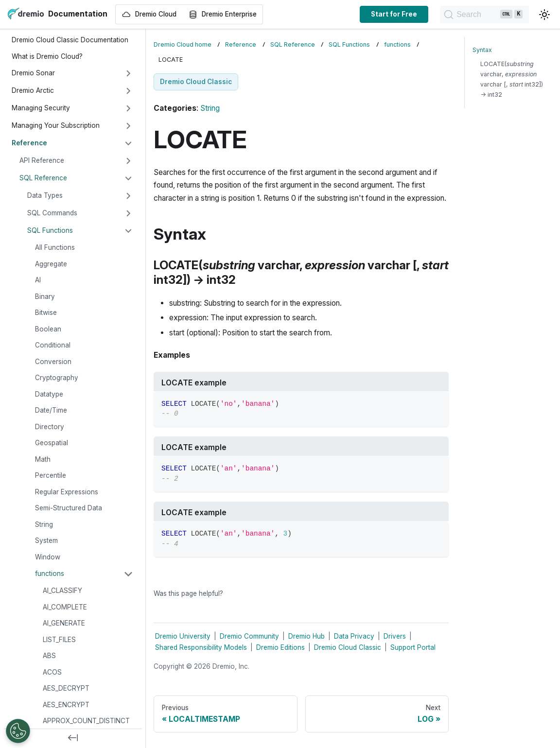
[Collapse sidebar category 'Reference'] (128, 143)
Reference (29, 143)
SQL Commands (52, 213)
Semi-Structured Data (69, 508)
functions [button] (50, 574)
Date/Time (51, 410)
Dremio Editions (280, 647)
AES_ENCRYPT (66, 705)
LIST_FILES (59, 640)
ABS (49, 656)
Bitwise (46, 313)
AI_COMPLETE (65, 607)
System (46, 540)
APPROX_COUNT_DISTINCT (86, 721)
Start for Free (386, 14)
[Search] (480, 15)
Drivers (395, 636)
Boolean (48, 329)
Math (43, 459)
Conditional (53, 345)
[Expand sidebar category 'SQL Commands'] (128, 213)
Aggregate (51, 264)
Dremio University (183, 636)
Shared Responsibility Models (201, 647)
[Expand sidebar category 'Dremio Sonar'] (128, 73)
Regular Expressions (67, 492)
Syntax (482, 50)
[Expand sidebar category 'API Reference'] (128, 161)
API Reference (42, 160)
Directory (50, 427)
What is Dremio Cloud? (47, 56)
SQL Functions (50, 230)
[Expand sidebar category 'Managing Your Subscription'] (128, 126)
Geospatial (52, 443)
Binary (45, 296)
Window (48, 557)
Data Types (45, 195)
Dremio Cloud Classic (348, 647)
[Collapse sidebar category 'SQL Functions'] (128, 231)
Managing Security (41, 108)
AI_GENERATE (64, 623)
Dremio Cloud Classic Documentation (70, 40)
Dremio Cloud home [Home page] (183, 44)
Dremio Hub (306, 636)
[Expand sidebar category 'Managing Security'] (128, 108)
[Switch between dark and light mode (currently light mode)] (544, 15)
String (44, 524)
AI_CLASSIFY (62, 591)
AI (38, 280)
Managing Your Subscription (56, 125)
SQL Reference (43, 178)
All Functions (55, 247)
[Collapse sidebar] (73, 738)
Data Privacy (354, 636)
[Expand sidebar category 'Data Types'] (128, 196)
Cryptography (57, 378)
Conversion (53, 362)
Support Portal (413, 647)
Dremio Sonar (33, 73)
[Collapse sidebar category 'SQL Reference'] (128, 178)
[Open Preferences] (18, 731)
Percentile (51, 475)
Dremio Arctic (33, 90)
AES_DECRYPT (66, 688)
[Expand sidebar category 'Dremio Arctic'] (128, 91)
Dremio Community (249, 636)
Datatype (49, 394)
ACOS (52, 672)
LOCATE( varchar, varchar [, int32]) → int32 (512, 79)
